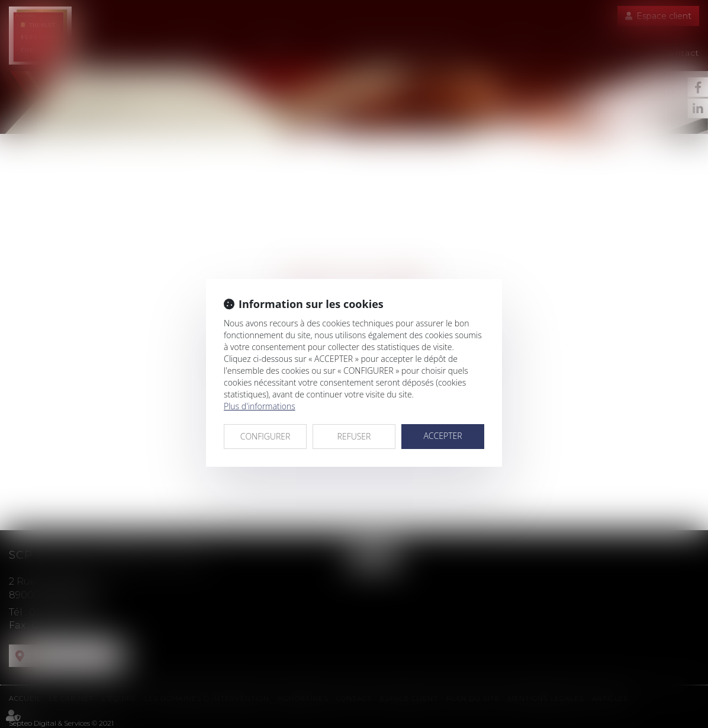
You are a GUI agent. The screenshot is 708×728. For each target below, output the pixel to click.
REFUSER (354, 436)
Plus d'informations (260, 406)
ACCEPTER (443, 436)
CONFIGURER (265, 436)
